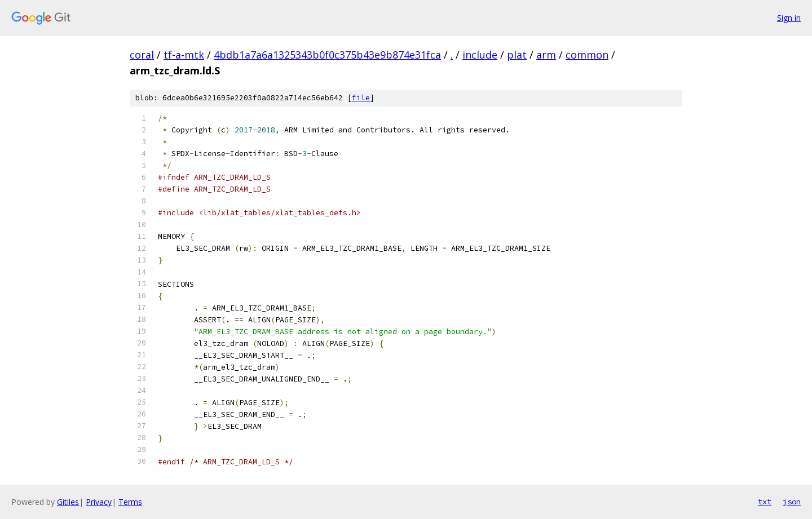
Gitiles (68, 502)
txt (765, 502)
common (587, 55)
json (792, 502)
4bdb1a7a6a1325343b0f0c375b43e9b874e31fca (327, 55)
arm (546, 55)
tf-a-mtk (184, 55)
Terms (130, 502)
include (480, 55)
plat (517, 55)
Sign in (789, 18)
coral (142, 55)
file (361, 98)
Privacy (99, 502)
